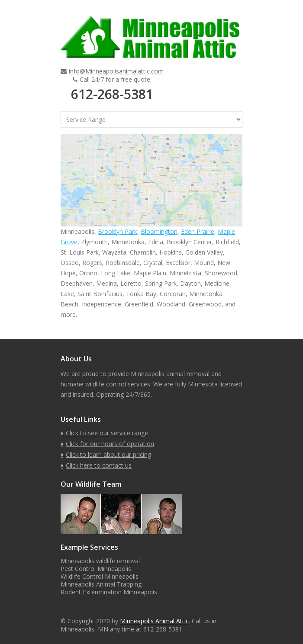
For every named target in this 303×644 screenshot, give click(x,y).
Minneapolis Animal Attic (154, 621)
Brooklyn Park (118, 231)
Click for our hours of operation (110, 444)
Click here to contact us (99, 465)
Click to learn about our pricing (108, 454)
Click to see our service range (107, 433)
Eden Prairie (198, 231)
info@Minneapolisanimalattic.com (116, 71)
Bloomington (159, 231)
